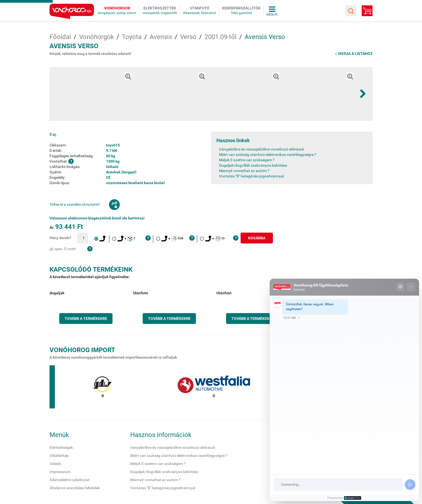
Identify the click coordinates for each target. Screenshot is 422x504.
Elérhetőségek (61, 447)
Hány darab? (60, 238)
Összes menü (272, 11)
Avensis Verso (265, 37)
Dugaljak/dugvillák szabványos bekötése (253, 165)
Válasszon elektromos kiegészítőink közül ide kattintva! (97, 218)
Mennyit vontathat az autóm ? (244, 171)
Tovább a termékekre (86, 318)
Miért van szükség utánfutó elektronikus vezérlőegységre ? (268, 155)
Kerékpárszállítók (241, 8)
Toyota (132, 37)
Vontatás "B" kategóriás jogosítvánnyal (252, 176)
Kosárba (257, 238)
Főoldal (60, 37)
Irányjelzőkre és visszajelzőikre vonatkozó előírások (262, 149)
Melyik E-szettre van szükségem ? (247, 160)
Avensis (161, 37)
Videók (55, 464)
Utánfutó (200, 8)
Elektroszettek (160, 8)
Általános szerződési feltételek (75, 488)
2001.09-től (221, 37)
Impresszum (60, 472)
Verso (188, 37)
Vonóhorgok (117, 8)
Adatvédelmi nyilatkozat (70, 480)
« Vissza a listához (354, 54)
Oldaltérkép (59, 456)
